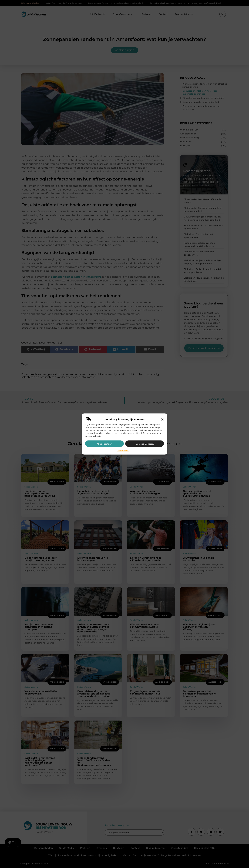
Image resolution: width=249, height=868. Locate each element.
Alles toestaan (104, 444)
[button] (162, 419)
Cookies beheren (145, 444)
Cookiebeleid (123, 450)
